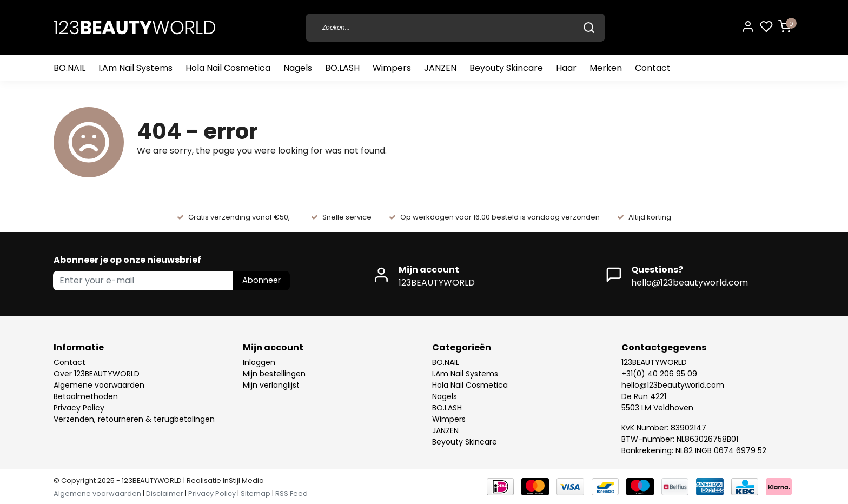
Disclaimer (165, 493)
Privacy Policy (79, 408)
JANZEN (440, 68)
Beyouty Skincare (506, 68)
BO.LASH (342, 68)
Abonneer (261, 280)
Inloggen (259, 362)
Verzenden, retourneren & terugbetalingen (134, 419)
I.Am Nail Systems (135, 68)
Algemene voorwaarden (99, 385)
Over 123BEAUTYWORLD (97, 374)
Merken (606, 68)
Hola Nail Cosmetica (228, 68)
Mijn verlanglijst (271, 385)
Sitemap (256, 493)
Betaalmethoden (86, 396)
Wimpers (392, 68)
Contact (653, 68)
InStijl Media (243, 480)
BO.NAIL (69, 68)
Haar (566, 68)
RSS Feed (291, 493)
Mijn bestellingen (274, 374)
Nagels (298, 68)
